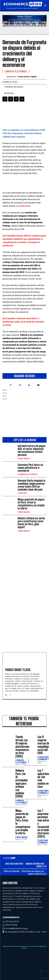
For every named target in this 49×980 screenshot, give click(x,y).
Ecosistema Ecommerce (43, 758)
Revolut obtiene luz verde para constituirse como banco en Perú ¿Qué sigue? (31, 523)
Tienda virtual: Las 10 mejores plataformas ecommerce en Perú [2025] (22, 746)
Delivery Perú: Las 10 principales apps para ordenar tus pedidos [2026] (22, 783)
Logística (22, 493)
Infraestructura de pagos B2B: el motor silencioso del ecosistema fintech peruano (32, 450)
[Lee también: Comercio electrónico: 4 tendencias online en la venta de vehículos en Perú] (23, 322)
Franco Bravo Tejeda (27, 77)
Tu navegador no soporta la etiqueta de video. (24, 21)
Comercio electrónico (28, 474)
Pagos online (24, 459)
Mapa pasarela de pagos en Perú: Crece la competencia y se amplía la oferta (31, 504)
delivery (25, 206)
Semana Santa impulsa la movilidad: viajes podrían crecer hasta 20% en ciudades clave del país (31, 485)
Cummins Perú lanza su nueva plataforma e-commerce (30, 468)
